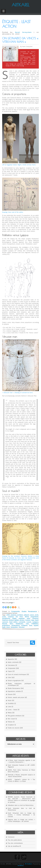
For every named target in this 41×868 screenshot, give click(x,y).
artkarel (26, 615)
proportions (6, 625)
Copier (10, 671)
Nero (11, 624)
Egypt (14, 618)
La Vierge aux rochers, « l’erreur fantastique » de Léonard (21, 815)
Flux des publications (15, 840)
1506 (8, 615)
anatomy (14, 615)
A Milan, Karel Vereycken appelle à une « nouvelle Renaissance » (21, 761)
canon (32, 615)
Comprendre (16, 611)
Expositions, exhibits (14, 691)
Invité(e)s (11, 704)
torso (8, 627)
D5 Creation (28, 864)
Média (10, 713)
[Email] (8, 606)
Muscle (5, 624)
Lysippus (35, 622)
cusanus (11, 617)
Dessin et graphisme (14, 681)
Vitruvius (21, 627)
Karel (37, 620)
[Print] (13, 606)
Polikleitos (35, 624)
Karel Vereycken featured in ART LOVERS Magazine (21, 766)
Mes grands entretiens (15, 716)
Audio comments (13, 662)
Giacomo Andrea (8, 620)
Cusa (4, 617)
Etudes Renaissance (29, 611)
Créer (9, 678)
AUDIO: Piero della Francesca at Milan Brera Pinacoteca (21, 771)
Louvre (29, 622)
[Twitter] (3, 606)
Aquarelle (11, 659)
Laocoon (5, 622)
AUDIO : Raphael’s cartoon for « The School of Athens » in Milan (21, 780)
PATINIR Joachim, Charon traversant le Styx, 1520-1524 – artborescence (21, 798)
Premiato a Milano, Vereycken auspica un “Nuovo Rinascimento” (21, 776)
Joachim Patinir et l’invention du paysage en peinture (21, 801)
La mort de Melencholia (26, 805)
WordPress (21, 866)
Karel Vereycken (23, 32)
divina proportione (32, 617)
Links (9, 707)
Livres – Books (13, 710)
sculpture (24, 625)
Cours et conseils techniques (17, 674)
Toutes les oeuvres (14, 728)
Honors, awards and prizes (16, 697)
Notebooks (20, 624)
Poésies (10, 722)
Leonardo (22, 622)
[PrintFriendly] (11, 606)
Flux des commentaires (15, 843)
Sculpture (11, 725)
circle (37, 615)
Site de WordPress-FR (14, 846)
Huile (10, 700)
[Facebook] (6, 606)
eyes (29, 618)
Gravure (10, 694)
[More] (15, 606)
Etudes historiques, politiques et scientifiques (21, 684)
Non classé (11, 719)
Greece (28, 620)
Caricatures (11, 665)
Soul (31, 625)
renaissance (16, 625)
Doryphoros (6, 618)
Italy (33, 620)
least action (13, 622)
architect (20, 615)
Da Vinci (19, 617)
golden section (20, 620)
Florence (35, 618)
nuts (27, 624)
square (36, 625)
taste (4, 627)
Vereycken (14, 627)
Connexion (11, 837)
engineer (22, 618)
